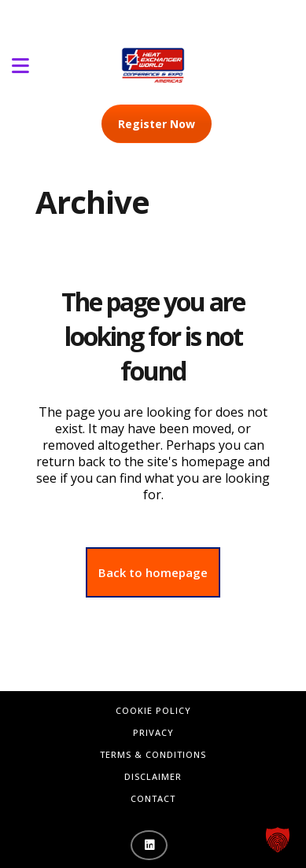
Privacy (153, 732)
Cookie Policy (153, 710)
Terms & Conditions (153, 754)
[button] (278, 840)
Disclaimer (153, 776)
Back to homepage (153, 572)
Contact (153, 798)
